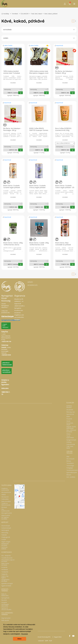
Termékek (15, 14)
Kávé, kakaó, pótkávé (51, 14)
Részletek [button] (25, 634)
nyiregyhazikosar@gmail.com (11, 320)
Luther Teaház (8, 45)
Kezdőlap (5, 14)
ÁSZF (51, 641)
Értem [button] (20, 639)
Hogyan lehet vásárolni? (5, 326)
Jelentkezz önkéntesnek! (7, 364)
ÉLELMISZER (25, 14)
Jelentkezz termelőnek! (7, 371)
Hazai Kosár (60, 45)
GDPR (47, 641)
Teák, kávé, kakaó (36, 14)
